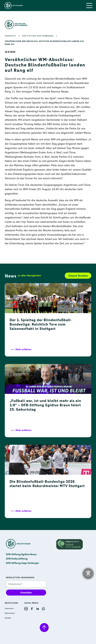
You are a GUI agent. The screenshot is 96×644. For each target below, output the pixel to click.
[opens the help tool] (88, 573)
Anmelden (26, 593)
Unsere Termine (78, 276)
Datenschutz (10, 613)
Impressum (9, 608)
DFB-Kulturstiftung (17, 559)
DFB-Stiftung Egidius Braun (21, 554)
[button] (89, 6)
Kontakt (8, 618)
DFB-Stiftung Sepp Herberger (38, 36)
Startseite (10, 36)
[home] (13, 6)
